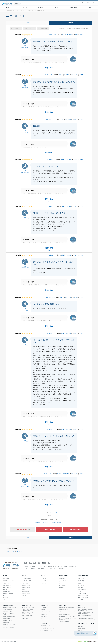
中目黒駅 (70, 35)
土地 (76, 35)
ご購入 (81, 75)
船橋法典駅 (68, 119)
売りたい (24, 7)
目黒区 (64, 35)
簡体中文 (14, 599)
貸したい (57, 7)
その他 (76, 297)
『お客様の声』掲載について (41, 523)
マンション (74, 75)
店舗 (90, 7)
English (5, 599)
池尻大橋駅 (66, 474)
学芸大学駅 (68, 297)
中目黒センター (53, 35)
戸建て (76, 119)
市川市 (62, 119)
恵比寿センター (11, 552)
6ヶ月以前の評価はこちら (58, 523)
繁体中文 (9, 599)
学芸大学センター (20, 552)
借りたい (41, 7)
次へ (56, 513)
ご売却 (81, 35)
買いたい (8, 7)
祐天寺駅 (69, 255)
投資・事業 (73, 7)
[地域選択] (17, 4)
